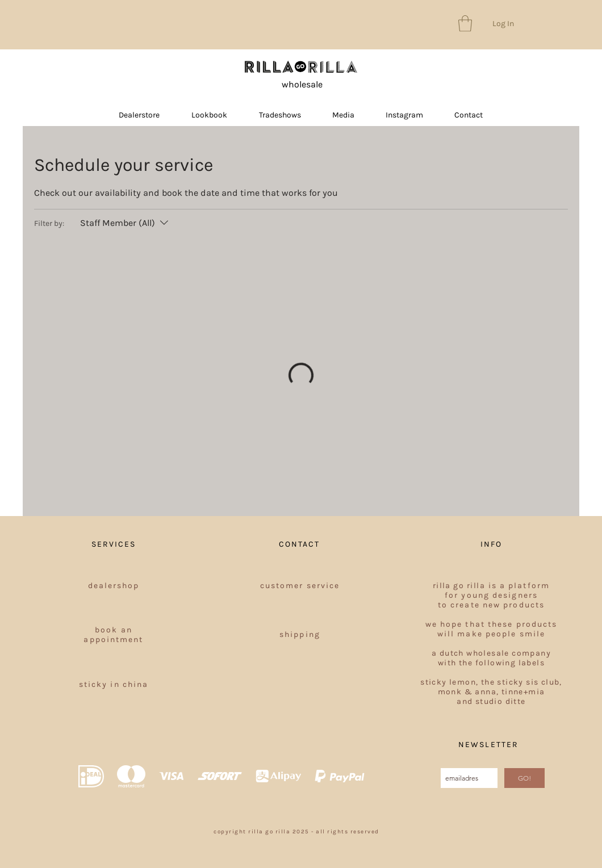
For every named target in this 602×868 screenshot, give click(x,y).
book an (114, 630)
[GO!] (524, 778)
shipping (300, 634)
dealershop (114, 586)
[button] (465, 24)
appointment (113, 640)
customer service (300, 586)
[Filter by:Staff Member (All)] (126, 223)
